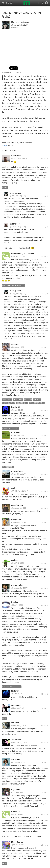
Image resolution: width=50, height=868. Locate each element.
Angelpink (16, 759)
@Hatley (14, 256)
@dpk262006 (16, 159)
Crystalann (16, 789)
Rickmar (15, 691)
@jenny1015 (16, 743)
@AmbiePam (16, 491)
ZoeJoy (15, 602)
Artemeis (15, 344)
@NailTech (15, 563)
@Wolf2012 (16, 815)
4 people (5, 146)
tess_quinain (22, 22)
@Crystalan (16, 792)
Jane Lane (16, 705)
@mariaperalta (17, 588)
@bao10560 (16, 435)
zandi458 (15, 723)
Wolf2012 (15, 812)
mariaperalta (17, 585)
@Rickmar (15, 694)
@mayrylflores (17, 474)
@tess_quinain (17, 25)
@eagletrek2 (16, 522)
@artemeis (15, 347)
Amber (14, 488)
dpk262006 (16, 156)
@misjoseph (16, 845)
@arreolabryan (17, 508)
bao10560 (16, 432)
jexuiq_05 (16, 407)
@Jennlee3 (15, 708)
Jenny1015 (16, 740)
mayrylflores (17, 471)
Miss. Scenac (17, 842)
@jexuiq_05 (16, 410)
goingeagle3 (17, 519)
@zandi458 (15, 726)
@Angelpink (16, 762)
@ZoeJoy (15, 605)
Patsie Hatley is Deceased (23, 254)
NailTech (15, 560)
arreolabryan (17, 505)
